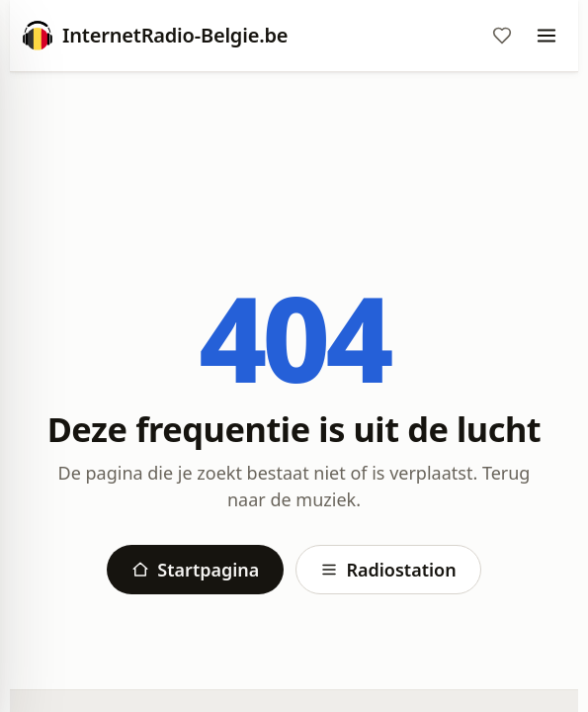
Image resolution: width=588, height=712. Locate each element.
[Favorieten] (502, 36)
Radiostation (388, 570)
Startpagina (195, 570)
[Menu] (546, 36)
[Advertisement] (294, 145)
